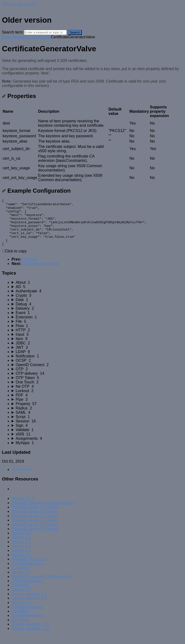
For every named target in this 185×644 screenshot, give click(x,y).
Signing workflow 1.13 (30, 638)
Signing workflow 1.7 (29, 603)
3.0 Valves (34, 37)
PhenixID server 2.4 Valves (35, 529)
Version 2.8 (21, 599)
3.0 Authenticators (27, 625)
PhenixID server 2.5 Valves (35, 534)
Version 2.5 (21, 564)
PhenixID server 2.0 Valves (35, 516)
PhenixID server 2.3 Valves (35, 525)
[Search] (45, 32)
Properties (19, 96)
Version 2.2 (21, 551)
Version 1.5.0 (23, 508)
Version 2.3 (21, 555)
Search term (12, 32)
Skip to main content (19, 4)
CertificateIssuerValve (41, 273)
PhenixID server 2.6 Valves (35, 538)
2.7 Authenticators (27, 573)
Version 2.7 (21, 582)
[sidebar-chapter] (97, 292)
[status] (92, 73)
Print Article (21, 479)
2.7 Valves (20, 577)
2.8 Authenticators (27, 590)
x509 (47, 37)
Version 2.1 (21, 547)
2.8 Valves (20, 595)
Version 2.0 (21, 542)
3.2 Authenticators (27, 616)
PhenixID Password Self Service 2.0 (42, 586)
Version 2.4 (21, 560)
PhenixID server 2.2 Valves (35, 521)
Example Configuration (36, 191)
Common (30, 269)
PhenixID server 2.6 (29, 568)
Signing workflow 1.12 (30, 634)
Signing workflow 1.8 (29, 608)
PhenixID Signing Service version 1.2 (43, 512)
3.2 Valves (20, 621)
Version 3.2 (21, 612)
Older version (13, 37)
